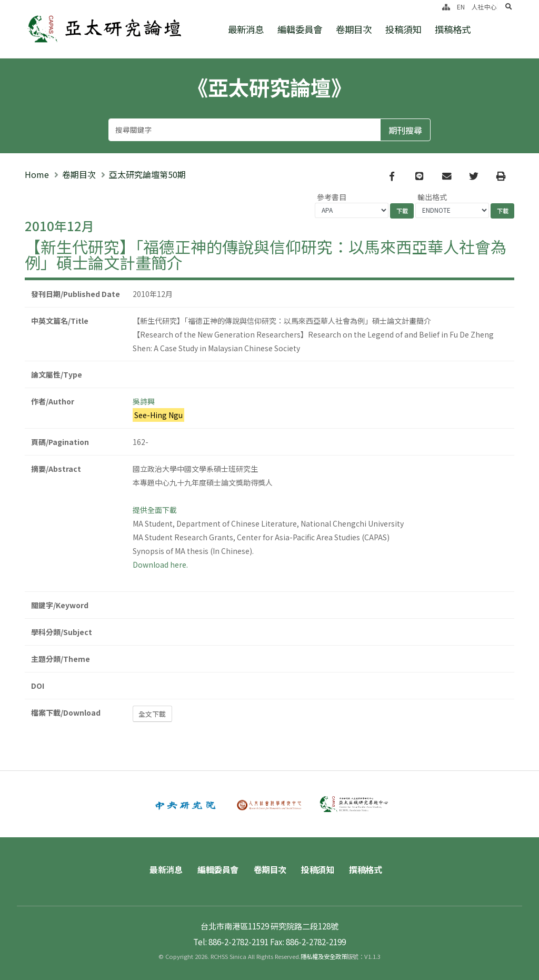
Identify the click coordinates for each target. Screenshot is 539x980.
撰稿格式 (453, 29)
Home (37, 174)
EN (461, 7)
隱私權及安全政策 (324, 956)
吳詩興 (144, 401)
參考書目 (332, 197)
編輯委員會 (300, 29)
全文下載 (152, 714)
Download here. (160, 565)
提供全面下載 (155, 510)
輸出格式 (432, 197)
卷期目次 (354, 29)
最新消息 (246, 29)
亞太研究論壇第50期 (147, 174)
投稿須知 (403, 29)
